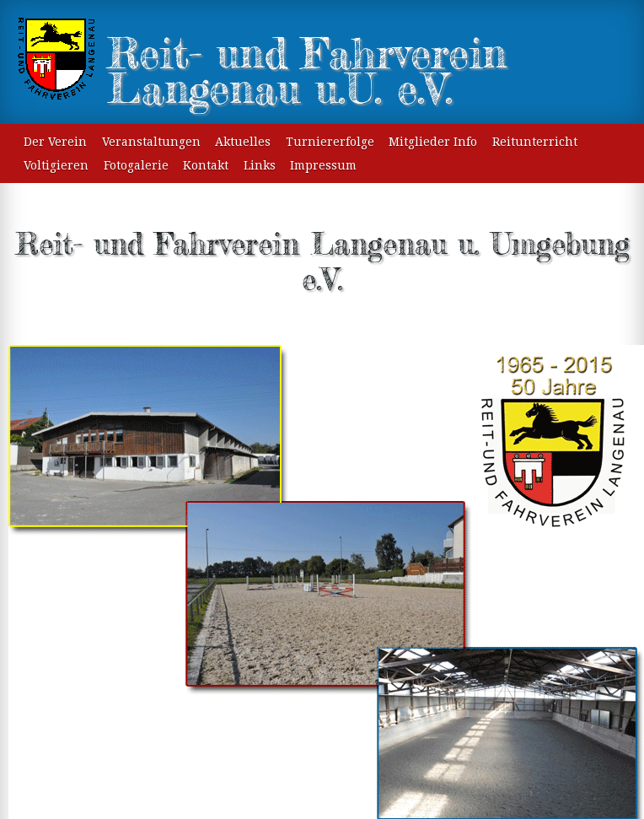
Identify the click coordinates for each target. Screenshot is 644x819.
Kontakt (206, 165)
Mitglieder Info (433, 142)
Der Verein (55, 142)
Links (260, 165)
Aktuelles (243, 142)
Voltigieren (56, 165)
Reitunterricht (535, 142)
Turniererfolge (330, 142)
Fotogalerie (136, 165)
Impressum (323, 165)
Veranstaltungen (151, 142)
